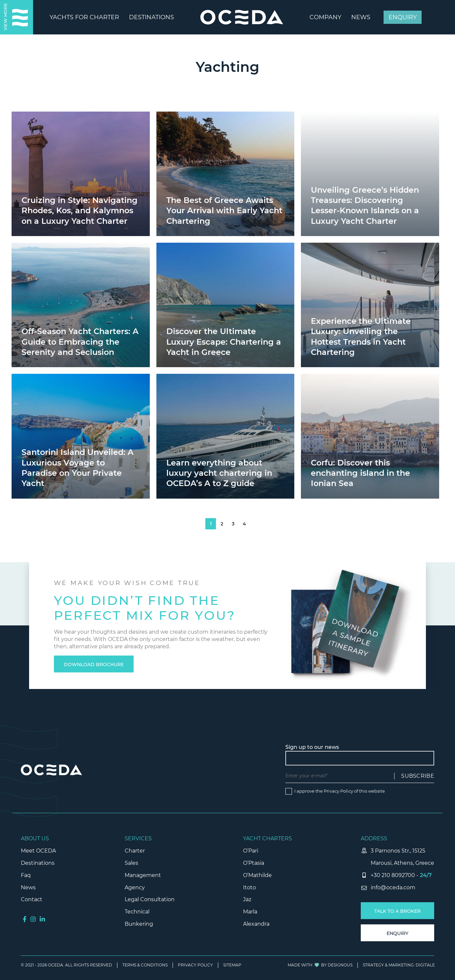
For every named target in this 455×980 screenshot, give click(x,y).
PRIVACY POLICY (195, 965)
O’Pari (251, 851)
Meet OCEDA (38, 851)
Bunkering (139, 924)
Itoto (249, 887)
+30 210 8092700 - (394, 875)
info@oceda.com (393, 887)
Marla (250, 912)
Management (143, 875)
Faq (26, 875)
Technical (137, 912)
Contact (32, 899)
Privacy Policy (338, 791)
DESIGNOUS (340, 965)
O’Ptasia (254, 863)
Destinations (38, 863)
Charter (135, 851)
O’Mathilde (257, 875)
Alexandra (256, 924)
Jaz (247, 899)
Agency (135, 887)
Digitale (425, 965)
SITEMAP (232, 965)
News (28, 887)
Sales (131, 863)
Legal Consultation (150, 899)
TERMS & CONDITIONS (145, 965)
